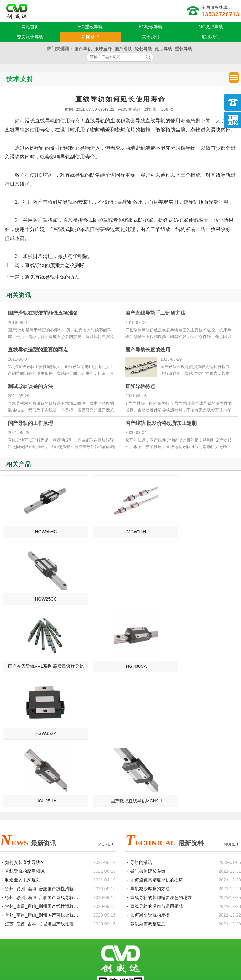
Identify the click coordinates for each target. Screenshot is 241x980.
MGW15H (121, 532)
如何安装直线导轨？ (25, 728)
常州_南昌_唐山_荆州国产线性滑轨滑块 (43, 772)
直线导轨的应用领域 (25, 737)
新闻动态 (90, 37)
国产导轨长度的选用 (148, 350)
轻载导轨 (143, 49)
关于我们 (151, 37)
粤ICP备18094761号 (182, 943)
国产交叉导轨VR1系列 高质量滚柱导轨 (42, 599)
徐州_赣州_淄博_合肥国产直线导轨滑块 (43, 763)
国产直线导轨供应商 (17, 11)
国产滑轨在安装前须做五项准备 (43, 313)
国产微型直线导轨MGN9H (121, 666)
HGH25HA (41, 666)
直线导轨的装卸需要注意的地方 (161, 763)
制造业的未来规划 (23, 746)
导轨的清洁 (141, 728)
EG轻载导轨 (151, 27)
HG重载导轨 (91, 27)
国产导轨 (83, 49)
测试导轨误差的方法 (30, 386)
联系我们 (211, 37)
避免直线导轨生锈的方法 (52, 277)
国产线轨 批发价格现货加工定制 (161, 423)
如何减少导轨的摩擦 (150, 781)
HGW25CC (201, 532)
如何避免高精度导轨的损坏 (157, 746)
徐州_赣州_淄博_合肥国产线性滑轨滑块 (43, 754)
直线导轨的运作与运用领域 (157, 772)
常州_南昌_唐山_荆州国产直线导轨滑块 (43, 781)
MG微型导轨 (211, 27)
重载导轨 (184, 49)
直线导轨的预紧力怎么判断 (55, 265)
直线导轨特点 (140, 386)
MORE (107, 710)
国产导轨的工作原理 (30, 423)
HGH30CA (121, 599)
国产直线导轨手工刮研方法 (155, 313)
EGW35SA (202, 599)
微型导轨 (163, 49)
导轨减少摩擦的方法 (150, 754)
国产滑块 (123, 49)
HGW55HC (41, 532)
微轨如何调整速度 (148, 790)
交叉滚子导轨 (30, 37)
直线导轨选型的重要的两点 (38, 350)
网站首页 (30, 27)
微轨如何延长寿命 (148, 737)
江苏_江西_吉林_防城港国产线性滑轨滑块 (43, 790)
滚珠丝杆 (103, 49)
